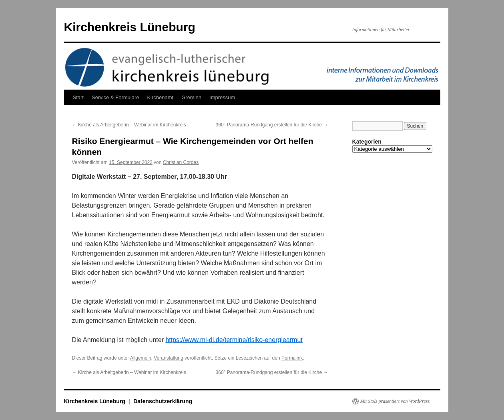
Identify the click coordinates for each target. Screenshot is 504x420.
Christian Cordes (181, 162)
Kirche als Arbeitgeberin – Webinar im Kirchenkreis (129, 125)
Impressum (222, 97)
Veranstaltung (168, 358)
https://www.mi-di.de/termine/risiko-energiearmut (234, 340)
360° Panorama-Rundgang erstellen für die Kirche (272, 125)
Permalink (292, 358)
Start (78, 97)
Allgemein (141, 358)
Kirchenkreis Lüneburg (130, 27)
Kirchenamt (160, 97)
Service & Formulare (115, 97)
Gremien (191, 97)
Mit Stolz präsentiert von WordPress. (396, 401)
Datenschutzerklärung (163, 401)
